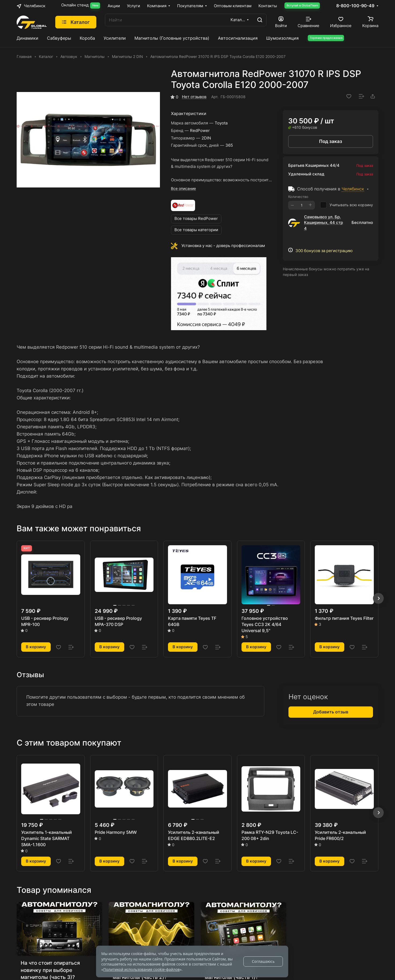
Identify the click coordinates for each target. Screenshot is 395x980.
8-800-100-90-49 (355, 6)
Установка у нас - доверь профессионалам (223, 246)
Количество (298, 197)
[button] (378, 598)
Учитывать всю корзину (347, 205)
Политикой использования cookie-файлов (142, 969)
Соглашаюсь (263, 961)
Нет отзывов (194, 97)
